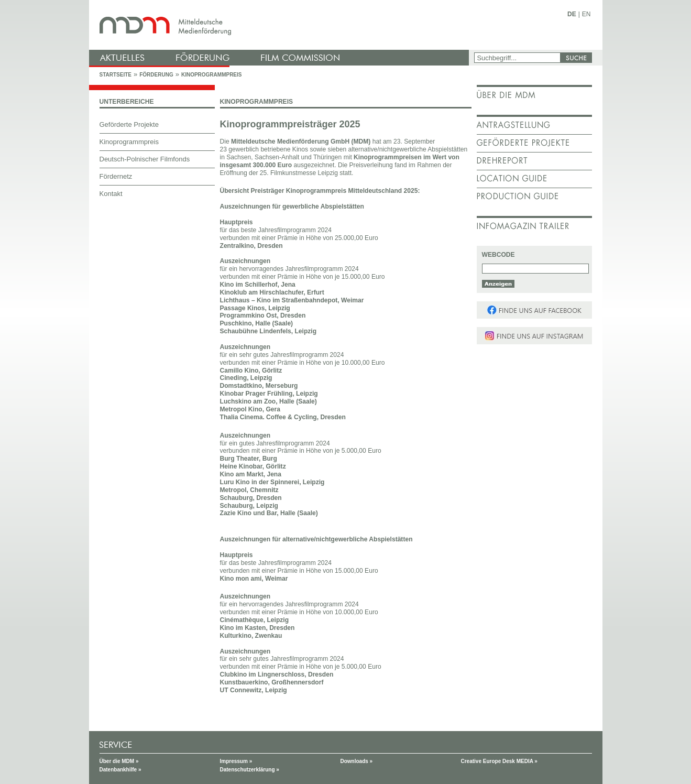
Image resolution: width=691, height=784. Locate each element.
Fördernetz (116, 176)
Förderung (156, 75)
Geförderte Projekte (129, 124)
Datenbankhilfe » (120, 770)
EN (586, 14)
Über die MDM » (119, 761)
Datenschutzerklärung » (250, 770)
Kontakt (111, 194)
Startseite (116, 75)
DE (572, 14)
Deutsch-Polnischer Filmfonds (145, 159)
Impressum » (236, 761)
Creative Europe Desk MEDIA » (499, 761)
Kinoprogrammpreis (212, 75)
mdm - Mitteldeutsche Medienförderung (280, 25)
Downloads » (357, 761)
